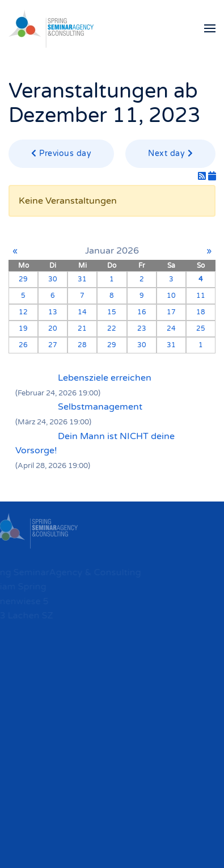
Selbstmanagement (100, 407)
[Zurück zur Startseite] (51, 28)
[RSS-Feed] (203, 176)
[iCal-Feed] (212, 176)
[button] (210, 28)
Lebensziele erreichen (105, 378)
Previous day (61, 153)
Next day (170, 153)
